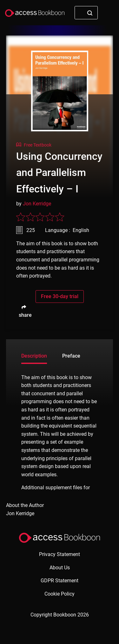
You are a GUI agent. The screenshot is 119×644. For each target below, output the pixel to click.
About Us (60, 568)
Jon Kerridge (37, 204)
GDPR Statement (60, 581)
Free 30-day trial (60, 296)
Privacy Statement (60, 554)
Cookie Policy (60, 594)
